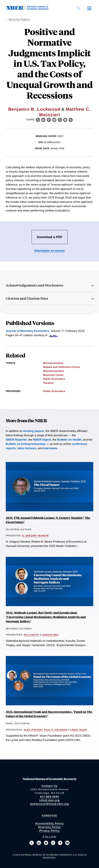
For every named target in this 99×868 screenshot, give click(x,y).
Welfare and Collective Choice (62, 367)
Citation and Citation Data (27, 298)
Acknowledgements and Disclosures (34, 285)
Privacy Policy (50, 831)
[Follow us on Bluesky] (46, 843)
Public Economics (54, 379)
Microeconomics (53, 363)
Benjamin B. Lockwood (34, 109)
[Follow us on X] (32, 843)
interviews (50, 448)
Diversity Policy (50, 827)
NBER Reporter (16, 440)
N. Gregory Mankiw (35, 536)
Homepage (49, 815)
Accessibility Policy (49, 823)
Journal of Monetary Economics (27, 331)
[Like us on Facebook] (60, 843)
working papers (33, 431)
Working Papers (19, 19)
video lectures (27, 448)
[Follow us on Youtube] (67, 843)
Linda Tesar (79, 730)
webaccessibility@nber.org (49, 804)
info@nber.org (49, 800)
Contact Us (49, 786)
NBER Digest (42, 440)
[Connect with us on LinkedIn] (39, 843)
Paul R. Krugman (56, 730)
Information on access (49, 251)
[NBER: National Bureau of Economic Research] (30, 9)
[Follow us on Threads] (53, 843)
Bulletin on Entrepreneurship (26, 444)
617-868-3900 (49, 797)
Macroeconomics (54, 371)
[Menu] (89, 8)
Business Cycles (53, 375)
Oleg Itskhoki (33, 730)
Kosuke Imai (50, 635)
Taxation (48, 383)
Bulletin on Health (69, 440)
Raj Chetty (31, 635)
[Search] (79, 8)
